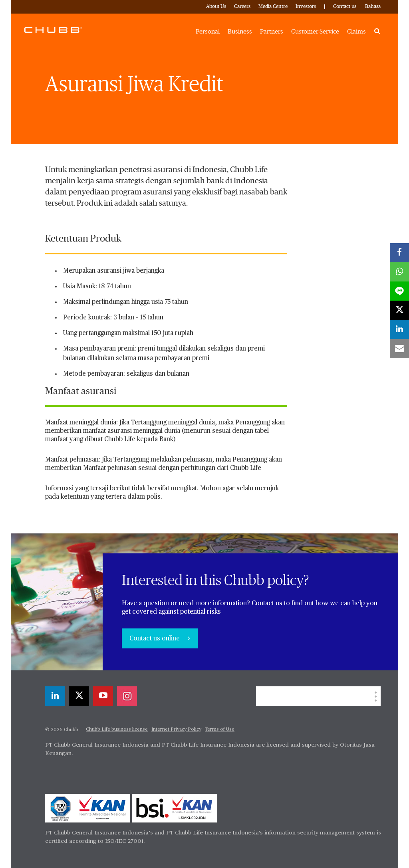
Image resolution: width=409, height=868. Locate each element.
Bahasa (373, 7)
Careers (242, 7)
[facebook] (399, 253)
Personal (208, 32)
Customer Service (315, 32)
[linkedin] (55, 696)
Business (240, 32)
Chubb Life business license (117, 729)
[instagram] (127, 696)
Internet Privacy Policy (176, 729)
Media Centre (273, 7)
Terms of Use (220, 729)
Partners (272, 32)
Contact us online (155, 639)
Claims (356, 32)
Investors (306, 7)
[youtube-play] (103, 696)
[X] (79, 696)
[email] (399, 349)
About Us (216, 7)
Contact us (345, 7)
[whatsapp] (399, 272)
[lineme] (399, 291)
